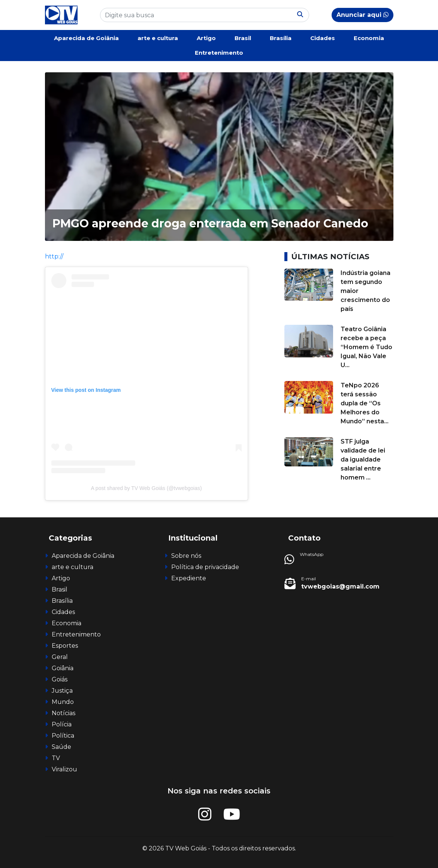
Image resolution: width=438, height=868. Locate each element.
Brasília (281, 38)
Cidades (323, 38)
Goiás (60, 679)
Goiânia (63, 668)
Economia (369, 38)
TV (56, 758)
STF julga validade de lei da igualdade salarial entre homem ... (363, 459)
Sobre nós (186, 556)
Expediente (189, 578)
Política (63, 736)
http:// (54, 256)
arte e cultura (158, 38)
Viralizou (64, 769)
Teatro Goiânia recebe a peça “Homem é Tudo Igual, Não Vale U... (366, 347)
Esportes (65, 646)
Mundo (63, 702)
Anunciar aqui (363, 15)
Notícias (64, 713)
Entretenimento (219, 53)
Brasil (243, 38)
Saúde (61, 747)
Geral (60, 657)
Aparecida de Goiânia (86, 38)
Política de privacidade (205, 567)
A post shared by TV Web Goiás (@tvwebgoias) (146, 488)
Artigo (206, 38)
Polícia (62, 724)
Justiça (62, 691)
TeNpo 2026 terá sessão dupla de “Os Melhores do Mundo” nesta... (365, 403)
